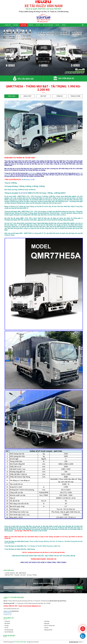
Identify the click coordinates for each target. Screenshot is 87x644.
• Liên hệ (46, 628)
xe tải (30, 173)
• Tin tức (6, 628)
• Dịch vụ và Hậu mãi (49, 626)
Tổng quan (12, 96)
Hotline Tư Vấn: (8, 611)
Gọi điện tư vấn (7, 615)
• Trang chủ (7, 621)
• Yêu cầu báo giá (8, 630)
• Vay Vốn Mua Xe (8, 632)
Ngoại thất (27, 96)
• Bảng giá (46, 623)
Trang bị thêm (75, 96)
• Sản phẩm (7, 623)
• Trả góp (6, 626)
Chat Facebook (8, 613)
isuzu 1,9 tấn (30, 180)
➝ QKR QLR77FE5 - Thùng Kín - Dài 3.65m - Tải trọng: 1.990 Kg (20, 575)
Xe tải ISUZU (23, 193)
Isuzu (34, 173)
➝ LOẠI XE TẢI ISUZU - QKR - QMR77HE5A (15, 573)
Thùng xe (59, 96)
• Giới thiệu (46, 621)
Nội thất (43, 96)
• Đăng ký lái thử (48, 630)
